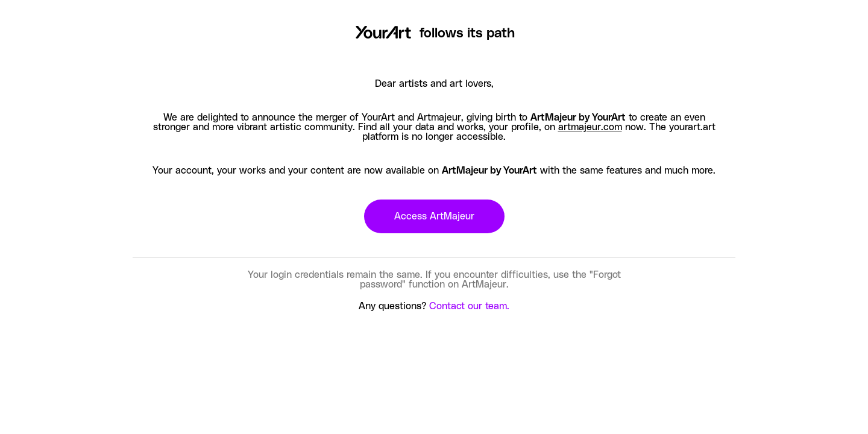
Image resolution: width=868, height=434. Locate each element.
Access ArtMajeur (434, 216)
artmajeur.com (590, 127)
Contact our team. (469, 306)
